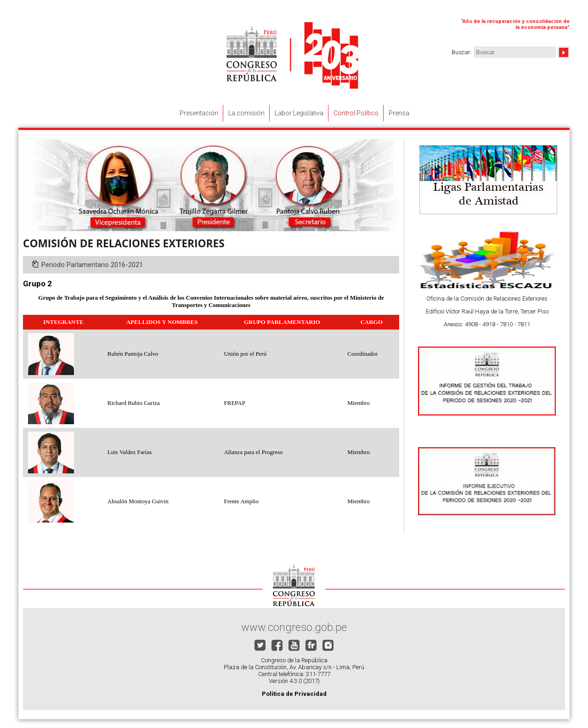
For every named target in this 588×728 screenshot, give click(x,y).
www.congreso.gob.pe (294, 627)
